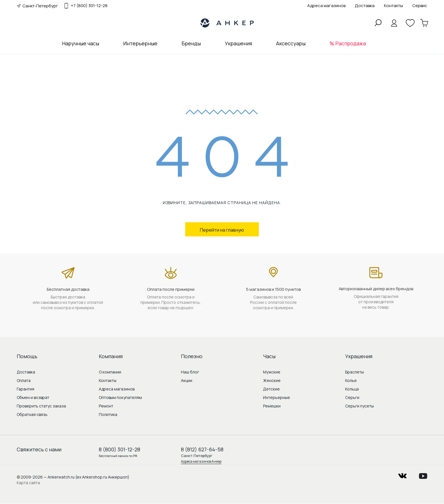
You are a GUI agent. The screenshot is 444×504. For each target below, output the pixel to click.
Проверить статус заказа (41, 406)
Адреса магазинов (326, 6)
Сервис (420, 6)
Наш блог (190, 372)
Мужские (272, 372)
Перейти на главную (222, 230)
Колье (351, 380)
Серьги (352, 397)
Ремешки (272, 406)
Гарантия (25, 389)
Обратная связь (32, 414)
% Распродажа (348, 43)
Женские (272, 380)
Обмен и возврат (33, 397)
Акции (187, 380)
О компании (110, 372)
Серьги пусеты (359, 406)
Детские (271, 389)
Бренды (191, 43)
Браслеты (355, 372)
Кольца (352, 389)
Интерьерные (140, 43)
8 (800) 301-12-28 (119, 449)
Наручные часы (81, 43)
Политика (108, 414)
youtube (423, 474)
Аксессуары (291, 43)
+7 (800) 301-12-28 (89, 6)
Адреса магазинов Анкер (201, 461)
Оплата (24, 380)
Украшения (238, 43)
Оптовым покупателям (120, 397)
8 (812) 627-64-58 (202, 449)
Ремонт (106, 406)
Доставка (365, 6)
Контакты (393, 6)
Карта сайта (28, 483)
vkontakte (402, 474)
